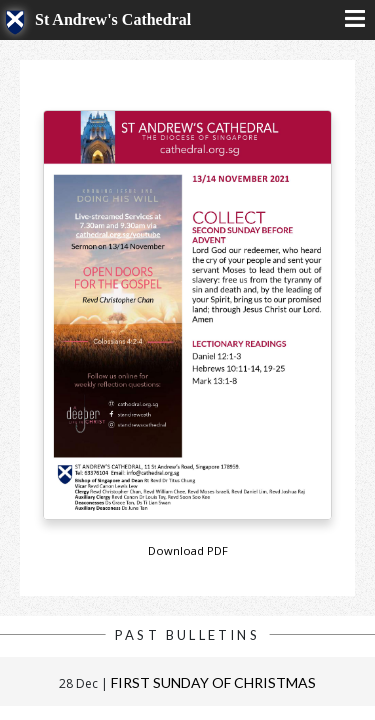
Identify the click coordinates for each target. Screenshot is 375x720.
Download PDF (188, 550)
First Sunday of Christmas (213, 682)
